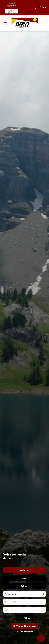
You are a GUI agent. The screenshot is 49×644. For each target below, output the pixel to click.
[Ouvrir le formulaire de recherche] (24, 621)
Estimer (24, 589)
